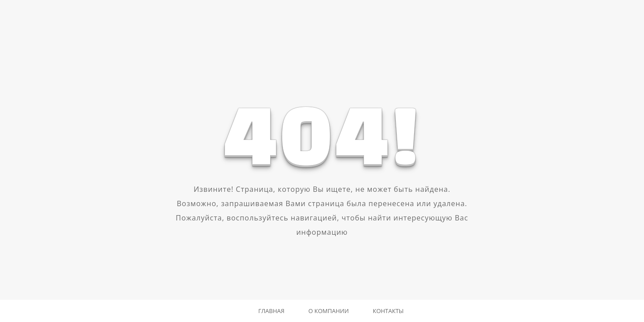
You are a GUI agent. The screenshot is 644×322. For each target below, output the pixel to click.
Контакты (388, 311)
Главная (271, 311)
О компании (329, 311)
